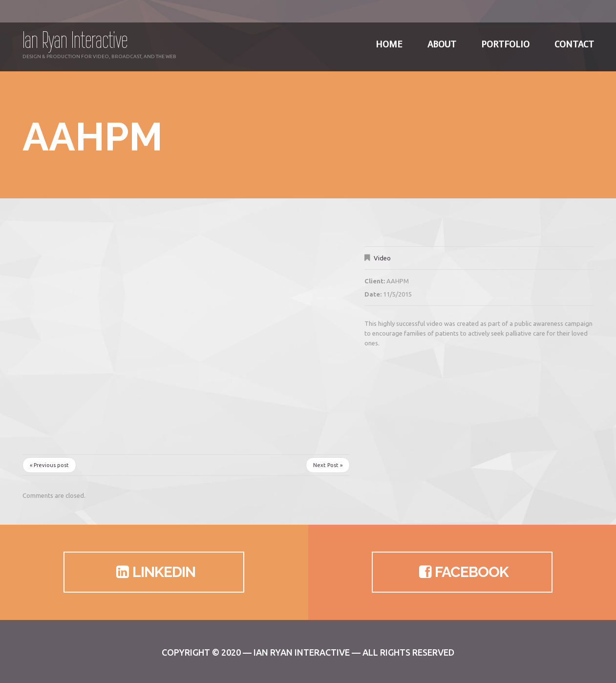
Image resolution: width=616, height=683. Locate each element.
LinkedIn (154, 572)
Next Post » (328, 465)
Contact (574, 39)
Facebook (462, 572)
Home (389, 39)
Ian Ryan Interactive (75, 40)
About (442, 39)
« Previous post (49, 465)
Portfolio (505, 39)
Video (382, 258)
